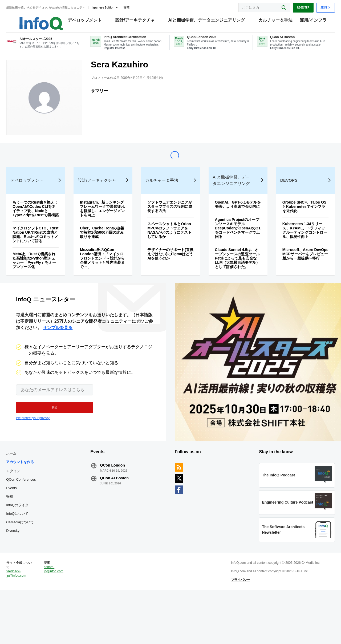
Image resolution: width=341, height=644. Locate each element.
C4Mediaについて (30, 562)
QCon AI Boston (119, 517)
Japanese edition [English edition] (113, 6)
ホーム (21, 493)
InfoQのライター (29, 544)
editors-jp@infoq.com (61, 618)
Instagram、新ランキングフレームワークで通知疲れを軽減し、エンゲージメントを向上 (106, 230)
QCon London (117, 505)
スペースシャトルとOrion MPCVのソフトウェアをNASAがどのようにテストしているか (170, 251)
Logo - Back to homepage (38, 19)
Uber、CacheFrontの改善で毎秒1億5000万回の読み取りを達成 (106, 253)
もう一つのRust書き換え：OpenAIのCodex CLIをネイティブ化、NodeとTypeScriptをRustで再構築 (41, 232)
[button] (52, 442)
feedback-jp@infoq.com (26, 623)
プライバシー (237, 629)
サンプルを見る (58, 362)
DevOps (283, 201)
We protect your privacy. (33, 453)
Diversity (23, 570)
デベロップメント (90, 21)
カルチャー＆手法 (280, 21)
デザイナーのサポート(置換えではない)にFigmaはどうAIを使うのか (170, 277)
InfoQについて (27, 553)
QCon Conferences (31, 519)
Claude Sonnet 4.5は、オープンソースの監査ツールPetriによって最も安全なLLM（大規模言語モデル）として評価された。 (234, 286)
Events (21, 527)
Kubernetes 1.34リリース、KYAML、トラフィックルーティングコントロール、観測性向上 (297, 251)
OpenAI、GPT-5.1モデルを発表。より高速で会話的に (234, 228)
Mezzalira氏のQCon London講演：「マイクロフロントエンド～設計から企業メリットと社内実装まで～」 (106, 279)
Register (293, 6)
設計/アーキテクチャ (140, 21)
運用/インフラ (318, 21)
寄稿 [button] (136, 6)
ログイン (23, 510)
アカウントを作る (30, 501)
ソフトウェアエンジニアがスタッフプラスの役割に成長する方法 (170, 228)
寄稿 (19, 536)
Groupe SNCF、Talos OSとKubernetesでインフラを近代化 (297, 228)
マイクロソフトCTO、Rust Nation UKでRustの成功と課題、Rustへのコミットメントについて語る (43, 262)
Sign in (316, 6)
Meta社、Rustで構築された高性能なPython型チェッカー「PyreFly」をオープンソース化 (42, 290)
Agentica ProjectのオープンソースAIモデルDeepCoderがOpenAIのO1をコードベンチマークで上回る (233, 253)
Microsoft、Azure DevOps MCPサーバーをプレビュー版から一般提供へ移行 (298, 277)
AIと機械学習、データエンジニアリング (211, 21)
